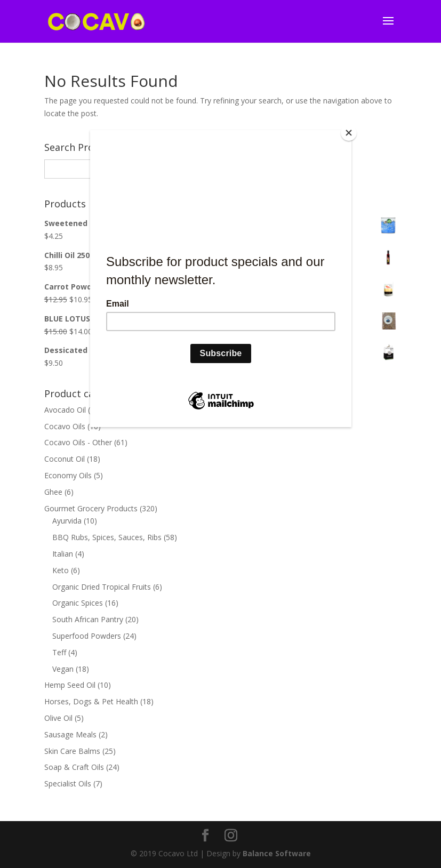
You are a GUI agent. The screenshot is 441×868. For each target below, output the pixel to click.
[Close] (349, 133)
